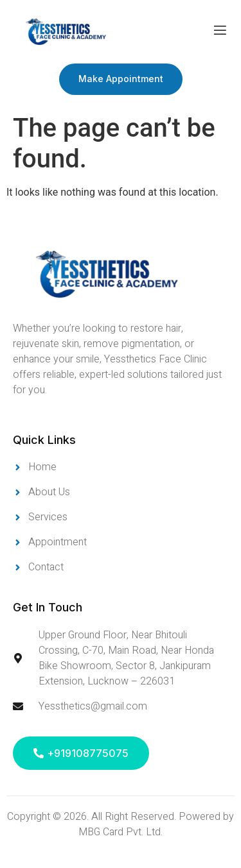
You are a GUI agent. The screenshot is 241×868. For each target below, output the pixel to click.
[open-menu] (220, 32)
